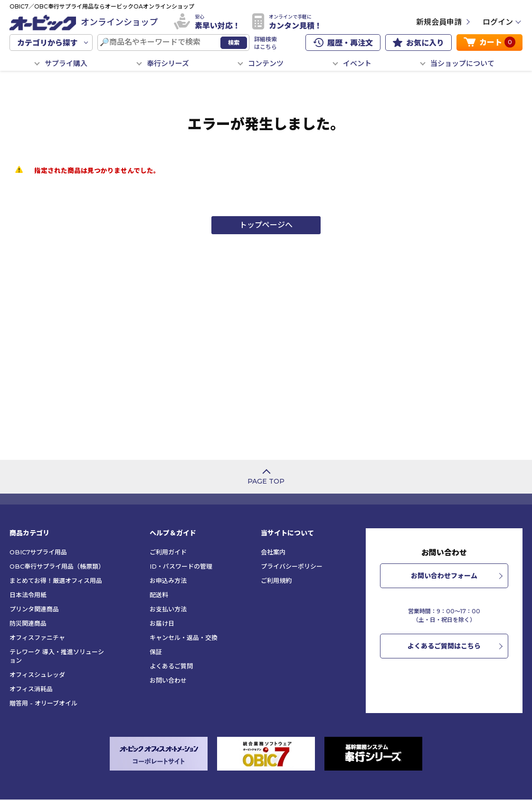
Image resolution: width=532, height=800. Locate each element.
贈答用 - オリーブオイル (43, 703)
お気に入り (418, 43)
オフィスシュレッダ (37, 675)
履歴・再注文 (343, 43)
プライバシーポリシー (292, 566)
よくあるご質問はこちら (444, 646)
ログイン (498, 22)
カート (489, 42)
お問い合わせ (168, 680)
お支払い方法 (168, 609)
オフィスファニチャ (37, 638)
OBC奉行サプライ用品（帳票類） (57, 566)
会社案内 (273, 552)
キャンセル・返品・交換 (184, 638)
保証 (156, 652)
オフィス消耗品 (31, 689)
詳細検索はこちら (266, 43)
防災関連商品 (28, 623)
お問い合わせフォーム (444, 576)
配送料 (159, 595)
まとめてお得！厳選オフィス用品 (56, 581)
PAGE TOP (266, 481)
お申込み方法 (168, 581)
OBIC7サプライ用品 (38, 552)
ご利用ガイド (168, 552)
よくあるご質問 (171, 666)
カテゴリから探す (47, 43)
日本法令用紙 (28, 595)
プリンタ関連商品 (34, 609)
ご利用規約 (276, 581)
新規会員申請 (439, 22)
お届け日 (162, 623)
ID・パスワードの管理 (181, 566)
